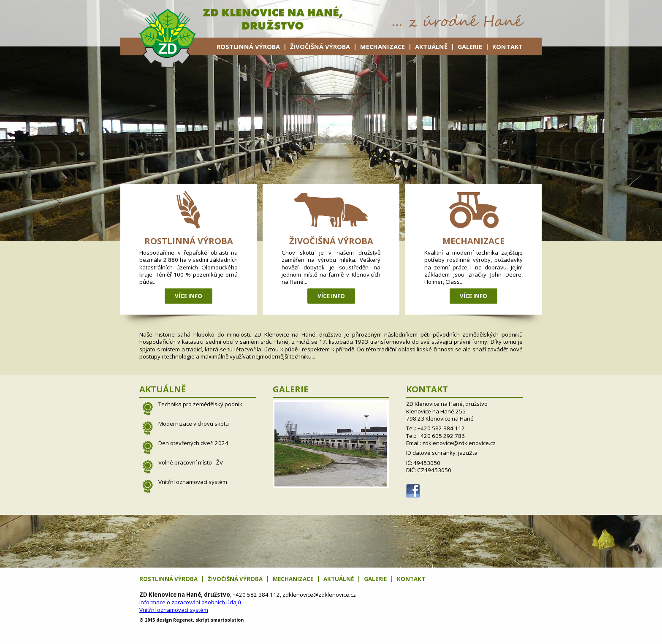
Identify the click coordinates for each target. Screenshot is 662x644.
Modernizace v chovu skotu (194, 424)
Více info (189, 296)
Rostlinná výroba (248, 46)
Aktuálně (431, 46)
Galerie (470, 46)
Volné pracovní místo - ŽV (191, 462)
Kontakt (507, 46)
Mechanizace (383, 46)
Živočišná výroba (320, 46)
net (183, 620)
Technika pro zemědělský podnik (200, 404)
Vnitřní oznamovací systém (193, 482)
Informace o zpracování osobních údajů (190, 602)
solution (227, 620)
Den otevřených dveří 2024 (193, 443)
